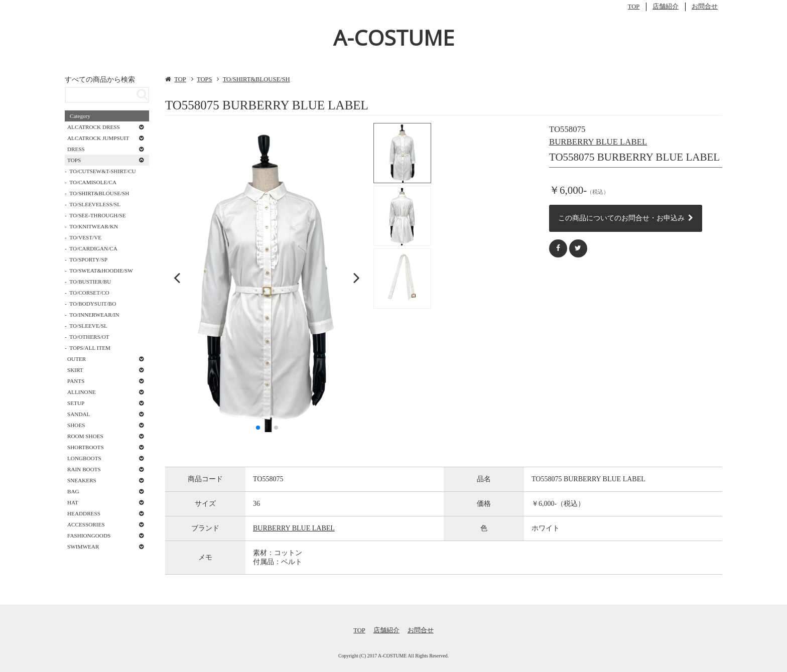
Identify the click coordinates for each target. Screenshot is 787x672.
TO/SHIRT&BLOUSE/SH (256, 79)
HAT (73, 502)
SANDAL (79, 414)
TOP (634, 7)
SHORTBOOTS (86, 447)
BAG (73, 491)
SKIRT (75, 370)
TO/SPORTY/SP (88, 259)
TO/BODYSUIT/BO (93, 304)
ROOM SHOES (85, 436)
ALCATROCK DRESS (94, 127)
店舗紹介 (666, 7)
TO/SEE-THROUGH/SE (97, 215)
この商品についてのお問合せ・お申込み (626, 218)
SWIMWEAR (83, 547)
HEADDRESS (84, 513)
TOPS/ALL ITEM (90, 348)
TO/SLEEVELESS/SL (95, 204)
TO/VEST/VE (85, 237)
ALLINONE (82, 392)
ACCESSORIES (86, 524)
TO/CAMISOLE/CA (93, 182)
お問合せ (705, 7)
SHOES (76, 425)
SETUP (76, 403)
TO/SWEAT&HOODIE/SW (101, 271)
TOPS (205, 79)
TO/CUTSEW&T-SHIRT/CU (102, 171)
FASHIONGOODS (89, 535)
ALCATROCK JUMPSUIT (98, 138)
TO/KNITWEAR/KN (94, 226)
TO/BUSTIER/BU (90, 282)
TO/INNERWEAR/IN (94, 315)
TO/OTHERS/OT (89, 337)
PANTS (76, 381)
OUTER (77, 359)
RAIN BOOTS (84, 469)
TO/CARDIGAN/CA (93, 248)
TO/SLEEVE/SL (88, 326)
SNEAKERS (82, 480)
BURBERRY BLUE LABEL (598, 142)
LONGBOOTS (84, 458)
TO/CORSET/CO (89, 293)
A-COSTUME (394, 37)
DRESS (76, 149)
